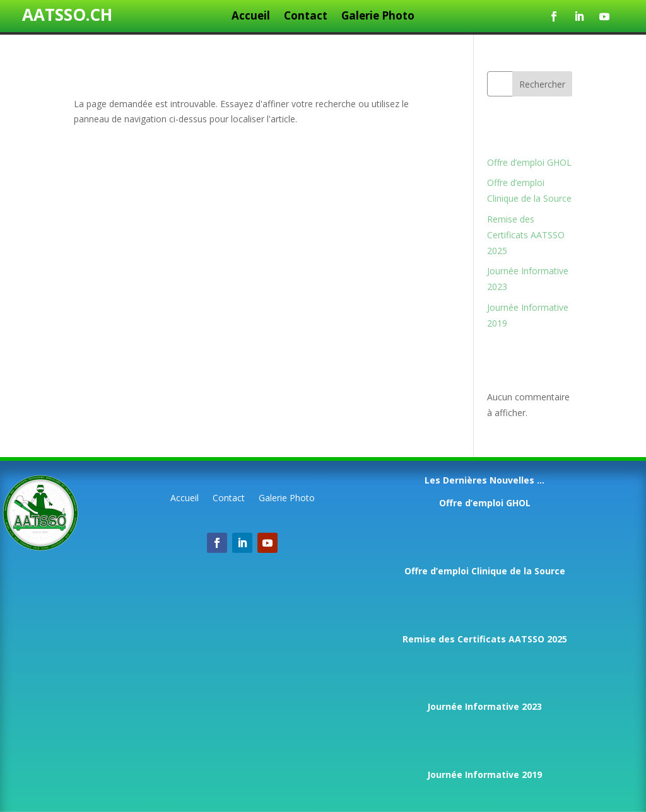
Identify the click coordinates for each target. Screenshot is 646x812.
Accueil (251, 17)
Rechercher (542, 84)
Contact (306, 17)
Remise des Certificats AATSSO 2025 (526, 235)
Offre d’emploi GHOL (529, 162)
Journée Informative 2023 (484, 706)
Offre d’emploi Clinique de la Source (485, 571)
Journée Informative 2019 (484, 774)
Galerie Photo (378, 17)
